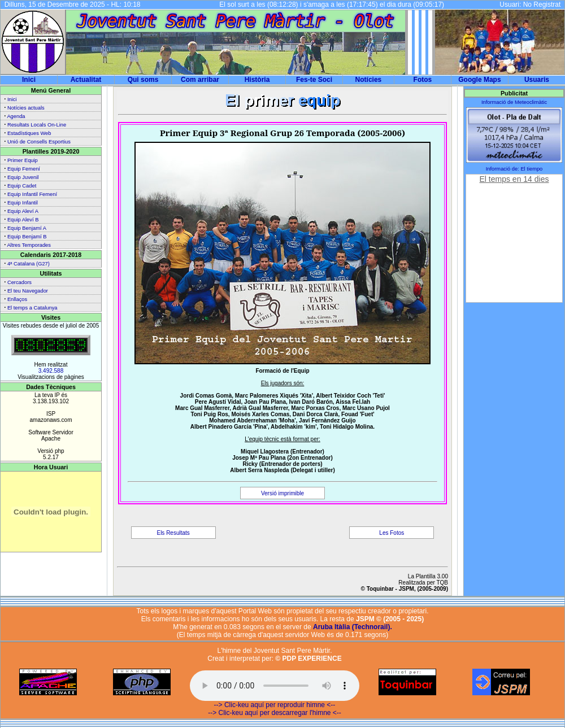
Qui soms (143, 80)
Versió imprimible (282, 493)
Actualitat (86, 80)
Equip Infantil (23, 203)
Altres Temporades (29, 245)
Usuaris (537, 80)
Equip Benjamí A (27, 228)
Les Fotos (392, 533)
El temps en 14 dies (514, 179)
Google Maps (479, 80)
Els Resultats (173, 533)
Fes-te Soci (314, 80)
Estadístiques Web (29, 133)
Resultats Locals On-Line (37, 125)
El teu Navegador (28, 291)
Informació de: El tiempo (514, 169)
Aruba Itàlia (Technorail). (353, 627)
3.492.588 (51, 371)
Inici (29, 80)
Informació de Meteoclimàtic (514, 102)
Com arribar (200, 80)
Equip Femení (24, 169)
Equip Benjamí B (27, 237)
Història (257, 80)
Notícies (369, 80)
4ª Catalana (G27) (29, 264)
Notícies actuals (26, 108)
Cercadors (19, 282)
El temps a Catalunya (32, 308)
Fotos (423, 80)
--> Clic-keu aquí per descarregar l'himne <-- (275, 713)
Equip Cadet (22, 186)
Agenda (16, 116)
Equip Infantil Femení (32, 194)
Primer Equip (23, 160)
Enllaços (17, 299)
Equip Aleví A (23, 211)
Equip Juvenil (23, 177)
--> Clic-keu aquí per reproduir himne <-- (275, 705)
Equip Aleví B (23, 220)
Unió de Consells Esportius (39, 142)
